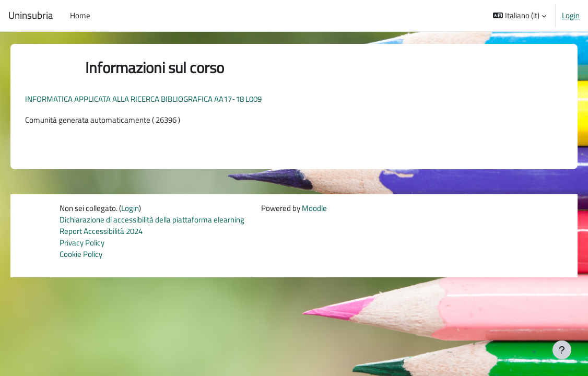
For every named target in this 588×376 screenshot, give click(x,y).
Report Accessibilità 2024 (101, 232)
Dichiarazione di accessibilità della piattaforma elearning (152, 220)
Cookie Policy (81, 256)
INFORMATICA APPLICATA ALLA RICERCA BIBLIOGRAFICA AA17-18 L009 (158, 99)
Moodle (314, 209)
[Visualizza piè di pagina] (562, 350)
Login (571, 16)
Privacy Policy (82, 244)
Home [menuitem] (80, 15)
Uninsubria (31, 15)
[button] (520, 16)
